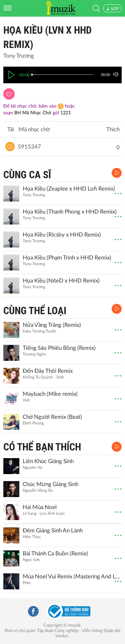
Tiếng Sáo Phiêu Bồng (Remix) (59, 348)
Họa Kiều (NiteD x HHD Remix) (61, 281)
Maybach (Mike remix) (50, 394)
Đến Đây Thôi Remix (48, 371)
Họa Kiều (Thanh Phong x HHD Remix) (70, 212)
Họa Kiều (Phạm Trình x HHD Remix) (67, 258)
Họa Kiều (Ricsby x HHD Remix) (62, 235)
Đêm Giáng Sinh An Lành (53, 531)
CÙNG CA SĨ (27, 175)
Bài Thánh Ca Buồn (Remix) (55, 554)
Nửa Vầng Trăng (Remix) (52, 325)
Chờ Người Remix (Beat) (52, 417)
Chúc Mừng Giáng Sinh (50, 484)
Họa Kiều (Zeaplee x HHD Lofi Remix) (69, 189)
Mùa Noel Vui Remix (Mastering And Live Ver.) (71, 577)
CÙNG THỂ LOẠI (35, 311)
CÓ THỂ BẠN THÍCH (42, 447)
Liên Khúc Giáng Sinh (48, 461)
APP (112, 9)
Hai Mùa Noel (40, 507)
